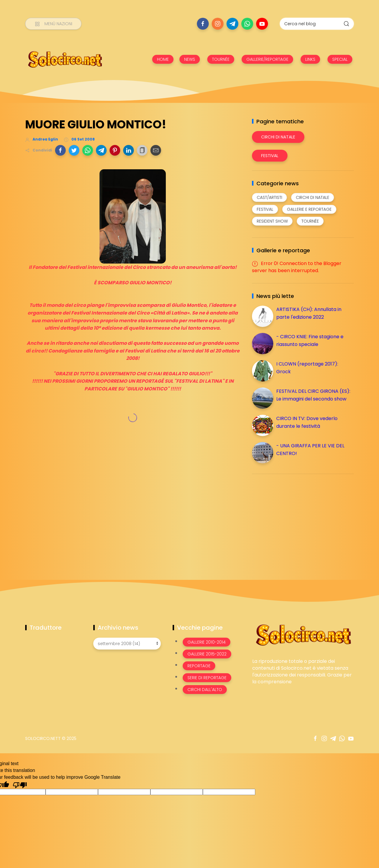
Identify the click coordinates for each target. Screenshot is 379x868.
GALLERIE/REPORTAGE (267, 59)
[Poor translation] (20, 785)
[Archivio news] (127, 644)
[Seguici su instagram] (218, 24)
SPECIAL (340, 59)
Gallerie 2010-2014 (207, 642)
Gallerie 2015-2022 (207, 654)
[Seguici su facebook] (203, 24)
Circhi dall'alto (205, 690)
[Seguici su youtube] (262, 24)
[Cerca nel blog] (317, 24)
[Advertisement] (296, 520)
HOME (163, 59)
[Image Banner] (303, 635)
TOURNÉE (221, 59)
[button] (60, 150)
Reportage (199, 666)
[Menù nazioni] (53, 24)
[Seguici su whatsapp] (247, 24)
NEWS (190, 59)
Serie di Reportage (207, 678)
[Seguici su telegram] (232, 24)
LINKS (310, 59)
